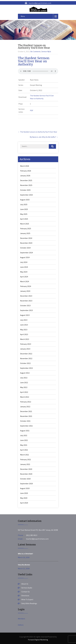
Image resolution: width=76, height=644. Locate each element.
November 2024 (26, 243)
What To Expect (27, 600)
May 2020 (24, 498)
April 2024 (24, 277)
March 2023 (25, 339)
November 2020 (26, 474)
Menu (23, 16)
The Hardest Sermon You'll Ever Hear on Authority (34, 61)
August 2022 (25, 373)
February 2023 (26, 344)
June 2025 (24, 209)
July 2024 (24, 262)
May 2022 (24, 387)
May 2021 (24, 445)
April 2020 (24, 503)
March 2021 (25, 455)
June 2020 (24, 493)
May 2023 (24, 330)
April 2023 (24, 334)
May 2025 (24, 214)
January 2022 (25, 407)
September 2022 (27, 368)
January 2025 (25, 233)
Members (21, 619)
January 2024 (25, 291)
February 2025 (26, 229)
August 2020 (25, 488)
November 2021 (26, 416)
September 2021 (26, 426)
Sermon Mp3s (46, 52)
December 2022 (26, 354)
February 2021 (26, 460)
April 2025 (24, 219)
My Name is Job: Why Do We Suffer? (44, 137)
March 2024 (25, 281)
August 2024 (25, 257)
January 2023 (25, 349)
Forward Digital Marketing (38, 640)
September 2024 (26, 253)
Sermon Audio (27, 588)
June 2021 (24, 440)
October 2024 (25, 248)
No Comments (35, 52)
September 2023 (26, 310)
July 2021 (24, 435)
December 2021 (26, 411)
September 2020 (26, 484)
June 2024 (24, 267)
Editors (21, 625)
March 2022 (25, 397)
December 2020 (26, 469)
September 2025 (26, 195)
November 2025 (26, 185)
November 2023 (26, 301)
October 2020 (25, 479)
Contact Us (26, 592)
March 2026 (25, 166)
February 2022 (26, 402)
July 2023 (24, 320)
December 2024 (26, 238)
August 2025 (25, 200)
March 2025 (25, 224)
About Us (25, 584)
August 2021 (25, 431)
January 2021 (25, 464)
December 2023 (26, 296)
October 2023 (25, 306)
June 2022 (24, 383)
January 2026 (25, 176)
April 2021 (24, 450)
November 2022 (26, 358)
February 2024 (26, 286)
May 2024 (24, 272)
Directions (25, 596)
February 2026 (26, 171)
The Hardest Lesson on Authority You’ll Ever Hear (37, 132)
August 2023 (25, 315)
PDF (32, 111)
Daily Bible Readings (29, 603)
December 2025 (26, 180)
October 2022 (25, 363)
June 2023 (24, 325)
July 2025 (24, 205)
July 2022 (24, 378)
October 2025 (25, 190)
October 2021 (25, 421)
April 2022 (24, 392)
